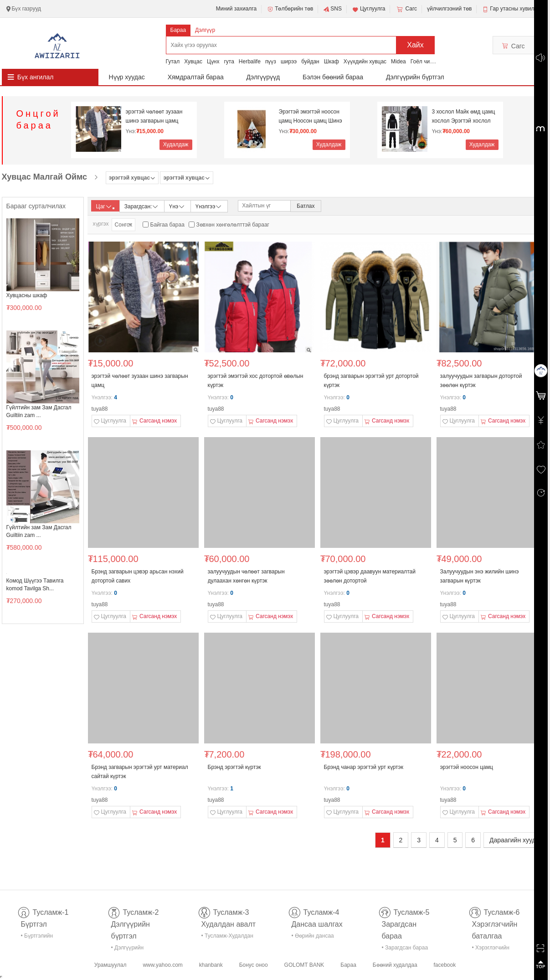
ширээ (289, 62)
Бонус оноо (254, 965)
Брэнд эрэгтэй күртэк (234, 767)
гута (229, 62)
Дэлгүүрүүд (263, 77)
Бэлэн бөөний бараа (333, 77)
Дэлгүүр (205, 30)
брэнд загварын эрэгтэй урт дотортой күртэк (371, 381)
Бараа (178, 30)
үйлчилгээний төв (449, 9)
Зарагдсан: (142, 206)
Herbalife (250, 62)
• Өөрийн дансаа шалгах (313, 937)
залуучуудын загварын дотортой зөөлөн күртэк (481, 381)
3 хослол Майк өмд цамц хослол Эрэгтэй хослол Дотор (464, 116)
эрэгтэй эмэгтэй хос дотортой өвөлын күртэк (256, 381)
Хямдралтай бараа (196, 77)
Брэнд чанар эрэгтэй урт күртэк (364, 767)
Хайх (415, 45)
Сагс (406, 9)
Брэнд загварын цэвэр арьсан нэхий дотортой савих (138, 576)
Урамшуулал (111, 965)
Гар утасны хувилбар (517, 9)
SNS (332, 9)
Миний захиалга (236, 9)
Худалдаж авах (176, 146)
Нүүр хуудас (127, 77)
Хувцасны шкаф (27, 295)
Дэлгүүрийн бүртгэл (415, 77)
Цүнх (213, 62)
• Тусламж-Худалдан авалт (227, 937)
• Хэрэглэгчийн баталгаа (491, 949)
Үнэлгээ (209, 206)
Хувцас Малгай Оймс (45, 177)
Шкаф (332, 62)
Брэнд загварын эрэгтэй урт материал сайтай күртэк (140, 772)
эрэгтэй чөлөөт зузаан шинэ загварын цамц (154, 116)
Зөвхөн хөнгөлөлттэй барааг (233, 225)
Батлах (306, 206)
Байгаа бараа (167, 225)
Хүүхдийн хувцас (365, 62)
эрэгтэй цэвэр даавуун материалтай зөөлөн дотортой (370, 576)
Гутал (173, 62)
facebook (445, 965)
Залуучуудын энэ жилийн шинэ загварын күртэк (480, 576)
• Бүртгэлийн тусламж (37, 937)
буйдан (310, 62)
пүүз (271, 62)
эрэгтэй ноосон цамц (467, 767)
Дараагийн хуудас (516, 840)
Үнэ (177, 206)
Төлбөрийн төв (290, 9)
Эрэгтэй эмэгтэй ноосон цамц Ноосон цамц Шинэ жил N (311, 116)
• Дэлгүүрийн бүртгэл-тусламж (132, 949)
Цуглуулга (369, 9)
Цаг (105, 206)
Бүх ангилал (36, 77)
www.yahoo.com (162, 965)
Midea (398, 62)
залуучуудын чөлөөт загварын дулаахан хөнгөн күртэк (246, 576)
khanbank (211, 965)
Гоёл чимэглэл (429, 62)
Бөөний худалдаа (395, 965)
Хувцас (193, 62)
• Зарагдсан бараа (405, 948)
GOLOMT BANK (304, 965)
